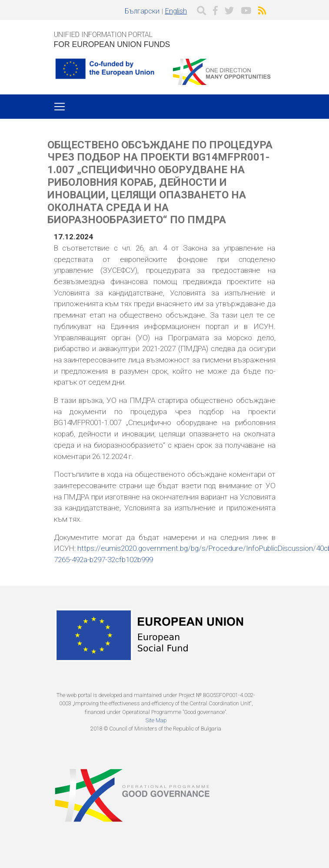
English (176, 11)
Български (142, 11)
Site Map (156, 720)
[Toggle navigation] (60, 107)
